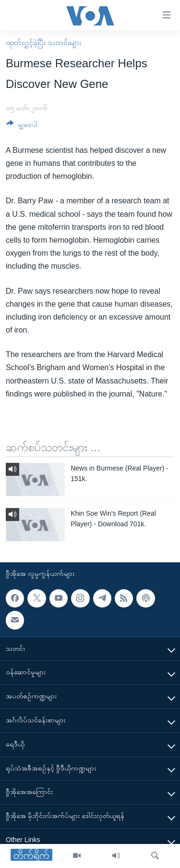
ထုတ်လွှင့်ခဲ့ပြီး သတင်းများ (43, 43)
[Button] (22, 126)
